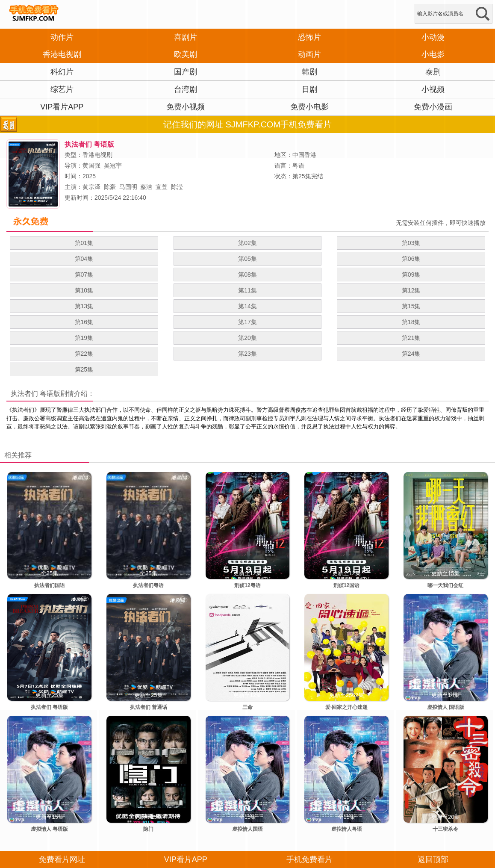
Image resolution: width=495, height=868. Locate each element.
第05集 (247, 259)
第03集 (411, 243)
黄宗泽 (91, 187)
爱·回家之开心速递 (346, 707)
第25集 (84, 369)
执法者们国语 (50, 585)
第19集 (84, 338)
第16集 (84, 322)
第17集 (247, 322)
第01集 (84, 243)
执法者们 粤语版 (35, 394)
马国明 (128, 187)
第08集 (247, 275)
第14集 (247, 306)
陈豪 (110, 187)
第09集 (411, 275)
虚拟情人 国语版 (446, 707)
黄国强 (91, 165)
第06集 (411, 259)
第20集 (247, 338)
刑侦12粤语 (247, 585)
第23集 (247, 354)
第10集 (84, 290)
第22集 (84, 354)
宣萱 (162, 187)
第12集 (411, 290)
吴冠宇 (113, 165)
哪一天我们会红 (445, 585)
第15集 (411, 306)
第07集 (84, 275)
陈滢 (177, 187)
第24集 (411, 354)
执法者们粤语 (148, 585)
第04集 (84, 259)
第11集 (247, 290)
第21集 (411, 338)
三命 (247, 707)
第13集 (84, 306)
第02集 (247, 243)
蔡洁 (146, 187)
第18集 (411, 322)
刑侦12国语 (346, 585)
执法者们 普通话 (149, 707)
